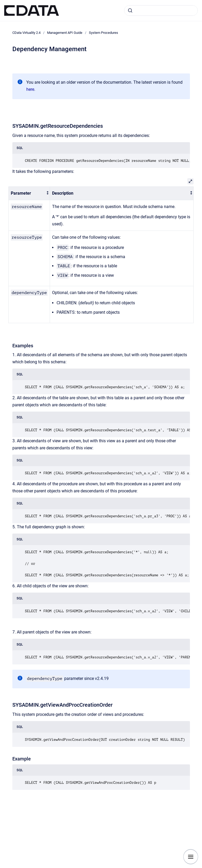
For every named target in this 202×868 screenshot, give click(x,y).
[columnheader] (29, 193)
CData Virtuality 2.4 (26, 33)
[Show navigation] (191, 857)
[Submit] (130, 10)
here (30, 89)
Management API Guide (65, 33)
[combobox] (161, 10)
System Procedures (103, 33)
